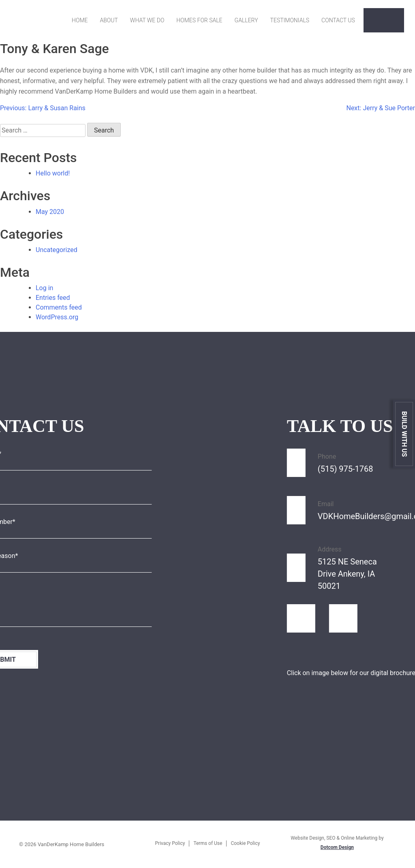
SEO (331, 838)
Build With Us (404, 434)
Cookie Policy (245, 843)
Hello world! (53, 173)
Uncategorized (57, 250)
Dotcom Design (337, 847)
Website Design (307, 838)
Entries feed (53, 298)
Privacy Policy (170, 843)
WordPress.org (57, 317)
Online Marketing (359, 838)
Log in (44, 288)
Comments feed (59, 307)
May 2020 (50, 212)
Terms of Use (208, 843)
